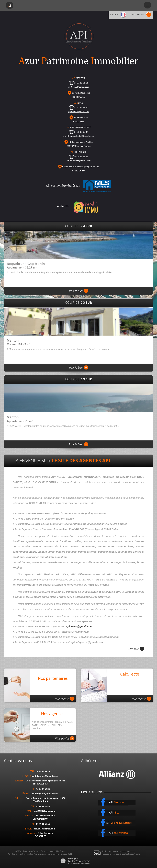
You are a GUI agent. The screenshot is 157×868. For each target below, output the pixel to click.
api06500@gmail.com (79, 626)
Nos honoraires (40, 854)
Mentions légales (26, 854)
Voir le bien (79, 291)
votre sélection (137, 15)
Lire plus (136, 649)
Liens (50, 854)
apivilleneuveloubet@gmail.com (79, 136)
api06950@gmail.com (79, 111)
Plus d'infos (65, 699)
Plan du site (12, 854)
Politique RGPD (66, 854)
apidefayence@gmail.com (79, 161)
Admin (56, 854)
